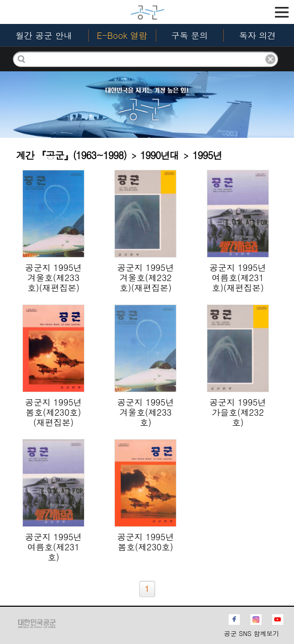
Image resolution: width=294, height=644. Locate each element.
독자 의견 (258, 35)
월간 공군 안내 (44, 35)
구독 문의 (190, 35)
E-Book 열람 (122, 35)
